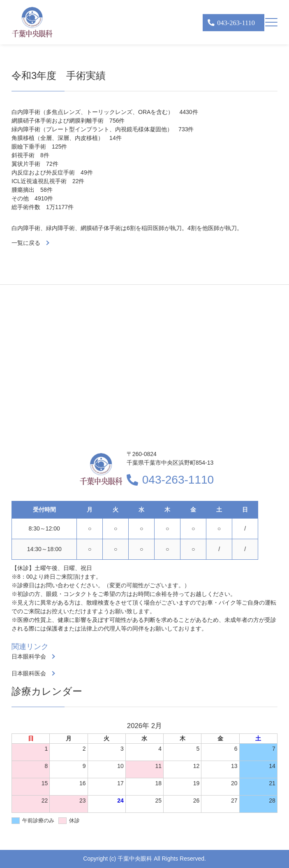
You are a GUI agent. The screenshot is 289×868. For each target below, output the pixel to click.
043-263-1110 (178, 480)
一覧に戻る (26, 243)
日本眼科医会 (29, 673)
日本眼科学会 (29, 656)
